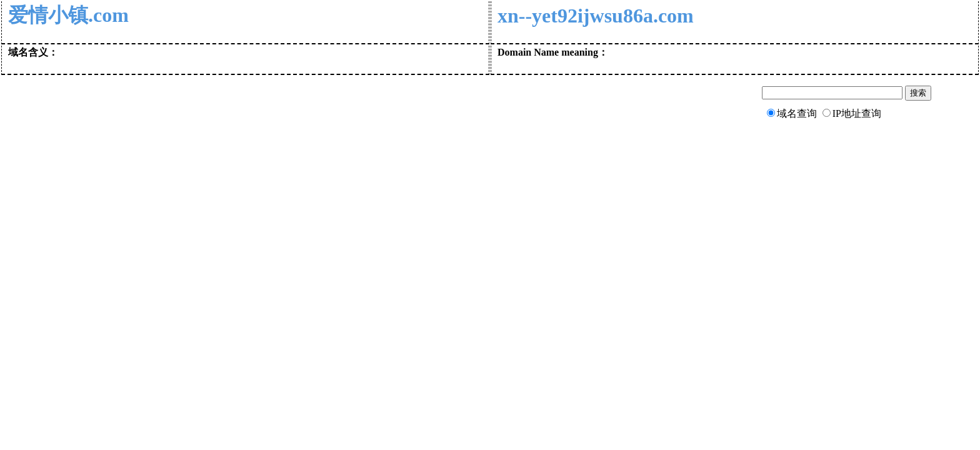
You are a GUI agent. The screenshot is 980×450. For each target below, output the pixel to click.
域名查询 (797, 113)
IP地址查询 (857, 113)
